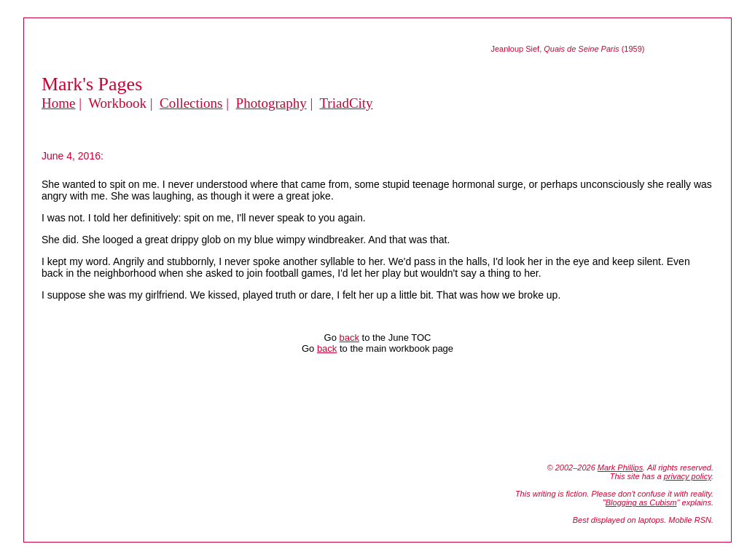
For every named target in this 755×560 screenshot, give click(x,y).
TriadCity (346, 103)
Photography (271, 103)
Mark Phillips (620, 468)
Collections (191, 103)
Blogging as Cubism (641, 502)
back (349, 338)
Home (58, 103)
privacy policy (688, 476)
